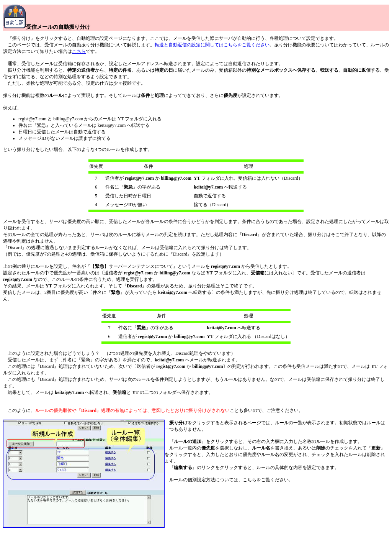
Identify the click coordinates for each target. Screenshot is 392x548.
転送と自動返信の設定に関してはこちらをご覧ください (212, 45)
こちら (79, 51)
